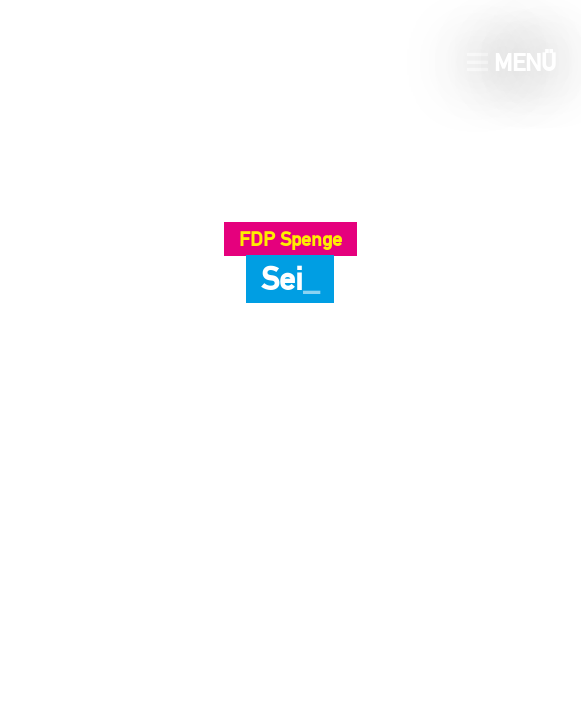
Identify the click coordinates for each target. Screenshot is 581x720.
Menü (511, 62)
